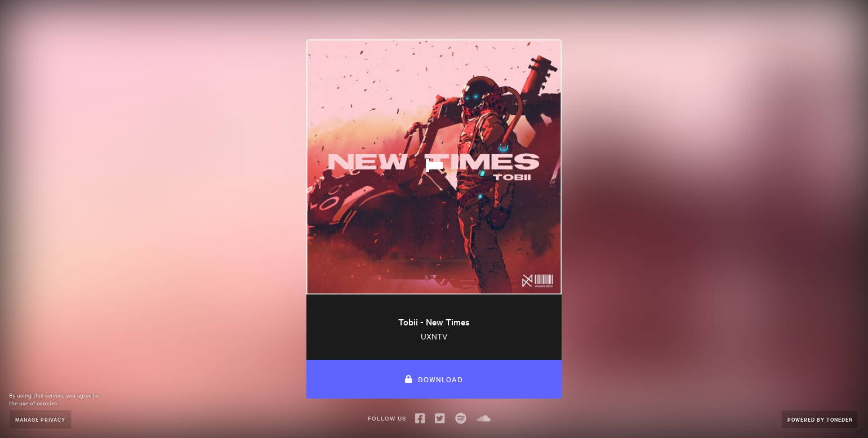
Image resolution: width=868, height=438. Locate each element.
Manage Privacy (40, 419)
